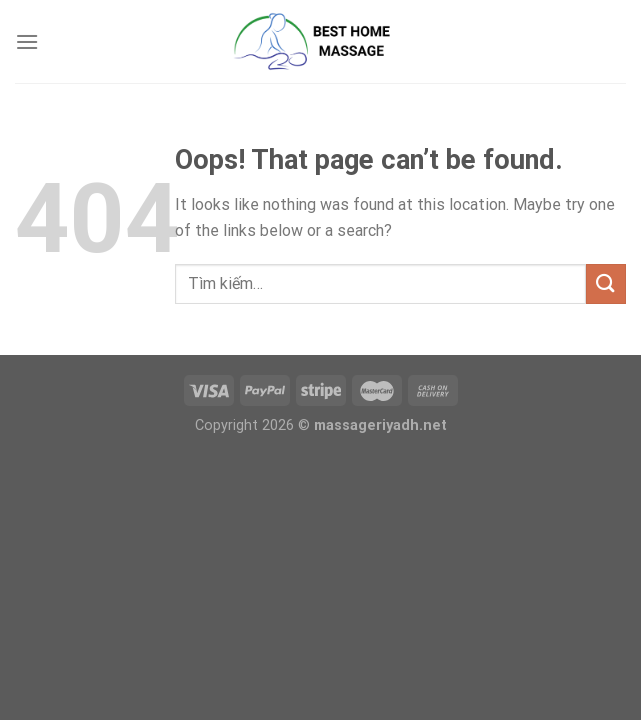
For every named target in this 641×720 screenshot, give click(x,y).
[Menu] (27, 41)
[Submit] (606, 283)
